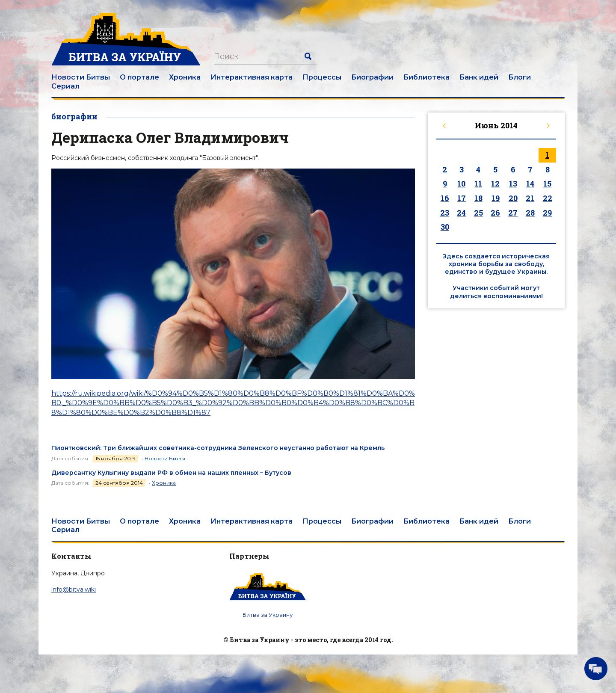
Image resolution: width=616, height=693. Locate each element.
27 (513, 213)
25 (478, 213)
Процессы (322, 77)
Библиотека (426, 77)
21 (530, 198)
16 (445, 198)
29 (547, 213)
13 (513, 184)
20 (513, 198)
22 (548, 198)
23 (445, 213)
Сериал (65, 86)
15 (547, 184)
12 (495, 184)
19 (496, 198)
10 (461, 184)
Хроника (185, 77)
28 (530, 213)
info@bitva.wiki (74, 589)
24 (461, 213)
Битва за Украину (268, 615)
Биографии (372, 77)
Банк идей (479, 77)
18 (478, 198)
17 (462, 198)
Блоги (520, 77)
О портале (139, 77)
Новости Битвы (81, 77)
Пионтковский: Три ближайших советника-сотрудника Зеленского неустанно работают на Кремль (218, 448)
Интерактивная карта (252, 77)
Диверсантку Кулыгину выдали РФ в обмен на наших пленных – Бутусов (171, 473)
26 (495, 213)
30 (445, 227)
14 (530, 184)
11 (478, 184)
